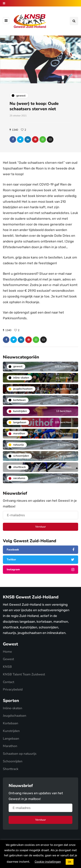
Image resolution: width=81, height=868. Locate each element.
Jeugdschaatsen (15, 716)
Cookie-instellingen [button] (48, 862)
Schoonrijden (13, 761)
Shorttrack (11, 769)
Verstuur (40, 527)
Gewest (8, 659)
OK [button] (70, 862)
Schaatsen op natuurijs (20, 754)
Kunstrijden (11, 731)
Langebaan (11, 739)
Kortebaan (11, 723)
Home (7, 652)
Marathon (10, 746)
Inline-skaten (13, 708)
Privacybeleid (13, 689)
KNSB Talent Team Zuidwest (24, 674)
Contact (9, 682)
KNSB (7, 667)
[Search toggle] (74, 21)
